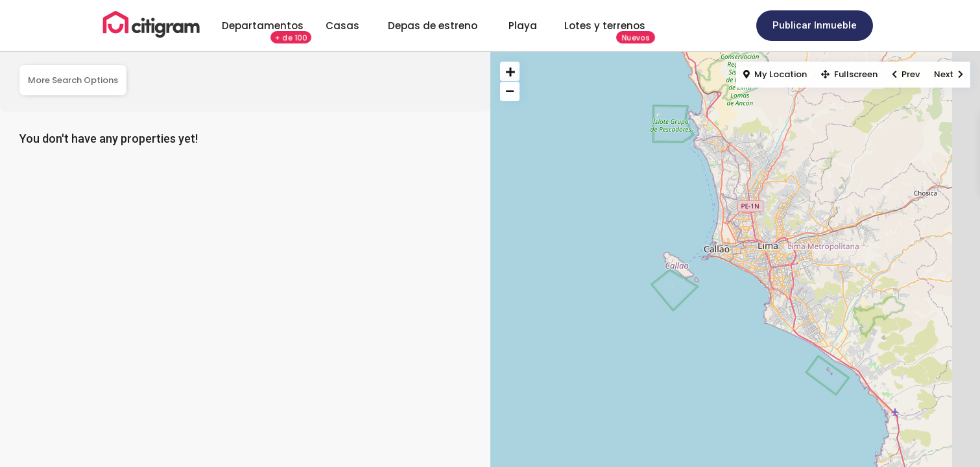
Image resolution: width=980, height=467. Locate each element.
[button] (815, 26)
